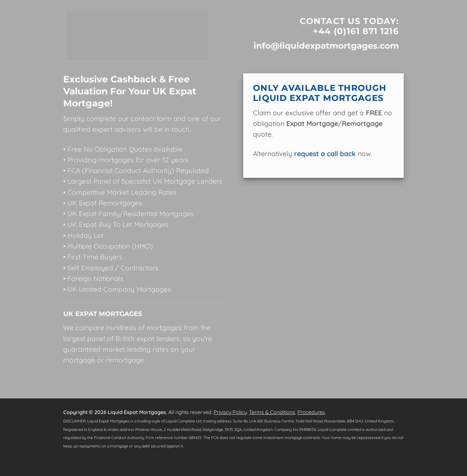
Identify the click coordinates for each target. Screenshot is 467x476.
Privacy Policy (230, 412)
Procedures (311, 412)
